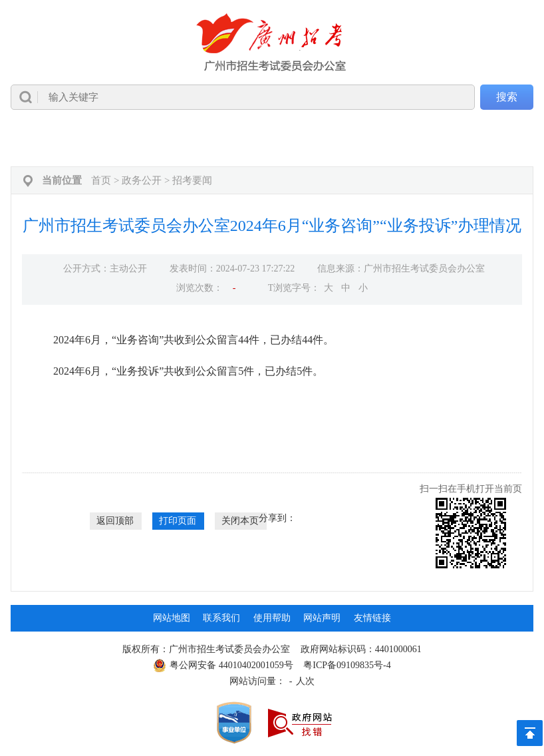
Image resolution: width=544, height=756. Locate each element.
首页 (42, 140)
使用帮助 (272, 618)
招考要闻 (192, 180)
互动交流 (504, 140)
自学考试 (275, 140)
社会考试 (332, 140)
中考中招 (217, 140)
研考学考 (390, 140)
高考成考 (160, 140)
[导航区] (272, 62)
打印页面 (178, 521)
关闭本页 (240, 521)
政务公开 (102, 140)
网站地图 (172, 618)
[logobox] (272, 42)
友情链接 (372, 618)
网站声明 (322, 618)
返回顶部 (115, 521)
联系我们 (221, 618)
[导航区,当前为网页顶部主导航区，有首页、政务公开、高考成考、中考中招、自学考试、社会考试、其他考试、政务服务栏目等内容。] (272, 140)
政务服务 (447, 140)
